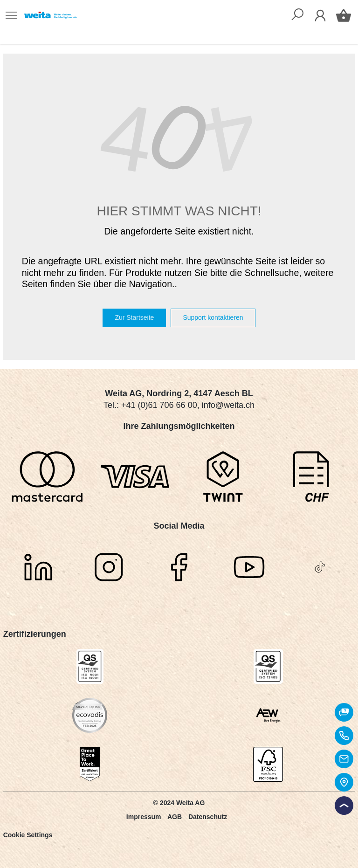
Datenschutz (208, 817)
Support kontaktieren (213, 317)
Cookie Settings (28, 835)
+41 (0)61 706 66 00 (159, 405)
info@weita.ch (228, 405)
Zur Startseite (134, 317)
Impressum (144, 817)
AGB (175, 817)
